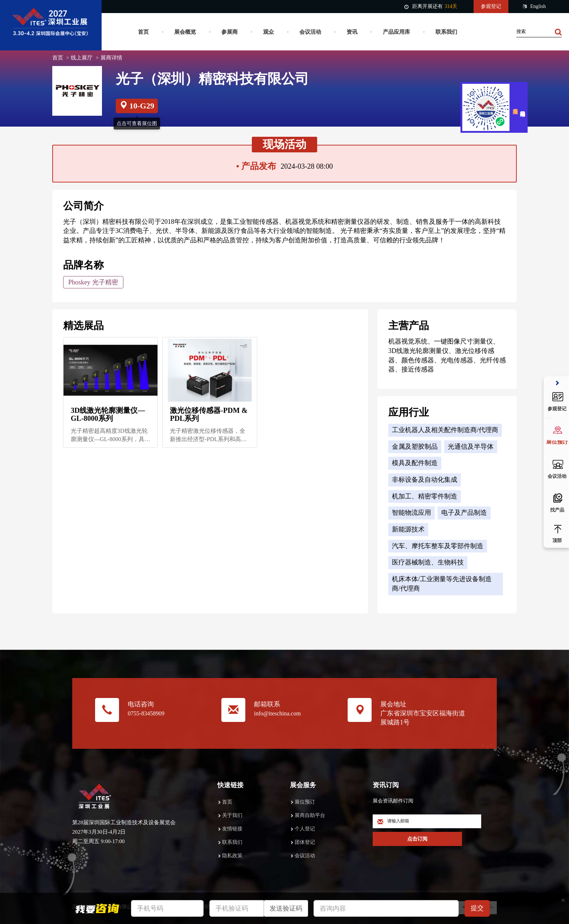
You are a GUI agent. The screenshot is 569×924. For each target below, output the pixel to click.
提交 (477, 908)
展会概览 (185, 32)
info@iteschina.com (277, 713)
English (534, 7)
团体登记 (305, 842)
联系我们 (446, 32)
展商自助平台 (310, 815)
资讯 (352, 32)
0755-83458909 (146, 713)
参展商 (230, 32)
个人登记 (305, 829)
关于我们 (232, 815)
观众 (269, 32)
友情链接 (232, 829)
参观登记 (491, 6)
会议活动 (310, 32)
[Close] (563, 900)
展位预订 (305, 802)
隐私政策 (232, 856)
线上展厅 (82, 58)
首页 (143, 32)
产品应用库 (396, 32)
